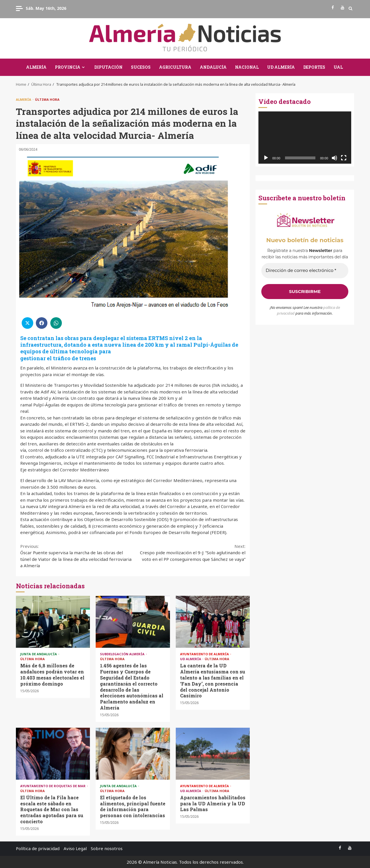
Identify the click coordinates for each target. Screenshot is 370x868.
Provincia (68, 67)
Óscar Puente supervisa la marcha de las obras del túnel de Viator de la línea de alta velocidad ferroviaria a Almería (77, 556)
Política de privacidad (38, 848)
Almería (36, 67)
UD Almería (281, 67)
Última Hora (47, 99)
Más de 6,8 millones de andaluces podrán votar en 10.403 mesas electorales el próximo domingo (53, 622)
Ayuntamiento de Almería (205, 654)
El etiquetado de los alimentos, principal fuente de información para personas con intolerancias (133, 754)
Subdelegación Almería (123, 654)
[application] (305, 138)
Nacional (247, 67)
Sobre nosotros (107, 848)
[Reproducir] (266, 158)
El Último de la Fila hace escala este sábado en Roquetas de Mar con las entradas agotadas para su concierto (53, 754)
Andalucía (213, 67)
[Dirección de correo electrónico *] (305, 271)
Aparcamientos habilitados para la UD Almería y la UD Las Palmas (213, 754)
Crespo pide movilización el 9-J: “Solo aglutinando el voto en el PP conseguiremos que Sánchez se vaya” (189, 552)
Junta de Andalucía (39, 654)
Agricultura (175, 67)
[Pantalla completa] (344, 158)
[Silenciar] (334, 158)
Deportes (314, 67)
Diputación (108, 67)
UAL (338, 67)
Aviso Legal (75, 848)
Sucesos (141, 67)
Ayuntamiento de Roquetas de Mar (53, 786)
